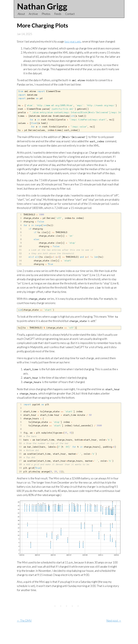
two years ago (73, 41)
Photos (46, 14)
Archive (33, 14)
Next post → (114, 636)
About (21, 14)
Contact (70, 14)
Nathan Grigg (42, 6)
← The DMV (24, 636)
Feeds (58, 14)
